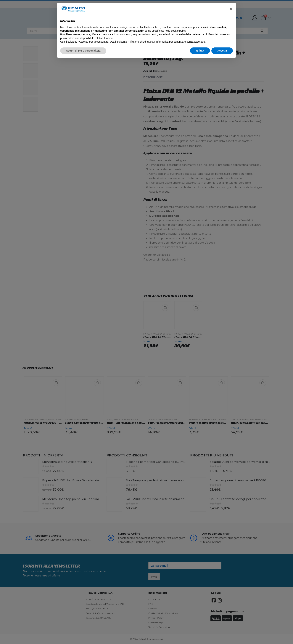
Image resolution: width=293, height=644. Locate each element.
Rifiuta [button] (200, 51)
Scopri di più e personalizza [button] (83, 51)
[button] (231, 9)
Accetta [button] (222, 51)
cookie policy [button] (178, 31)
